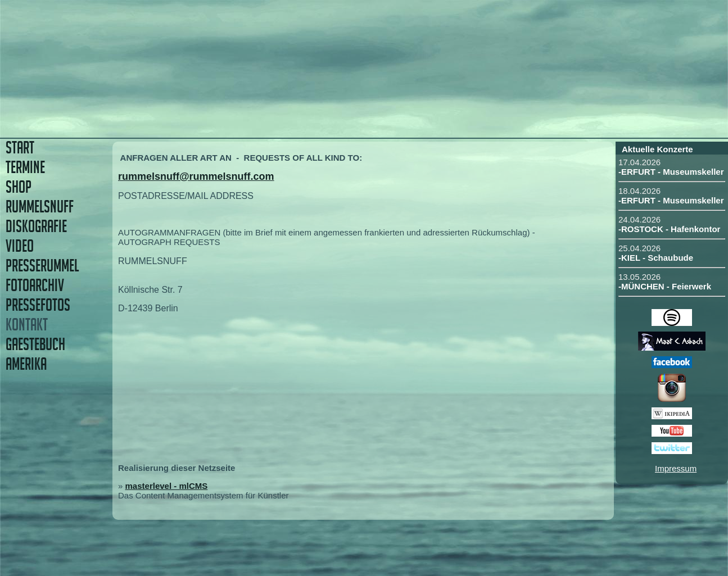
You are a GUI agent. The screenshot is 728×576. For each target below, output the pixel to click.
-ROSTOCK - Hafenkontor (669, 229)
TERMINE (25, 167)
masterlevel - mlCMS (167, 486)
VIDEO (20, 246)
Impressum (676, 468)
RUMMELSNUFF (40, 207)
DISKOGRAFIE (36, 226)
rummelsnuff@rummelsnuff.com (196, 176)
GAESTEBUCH (35, 344)
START (20, 148)
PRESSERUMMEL (42, 266)
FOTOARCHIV (35, 285)
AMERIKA (26, 364)
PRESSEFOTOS (38, 305)
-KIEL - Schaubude (656, 258)
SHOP (19, 187)
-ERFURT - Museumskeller (671, 172)
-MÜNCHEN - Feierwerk (665, 286)
